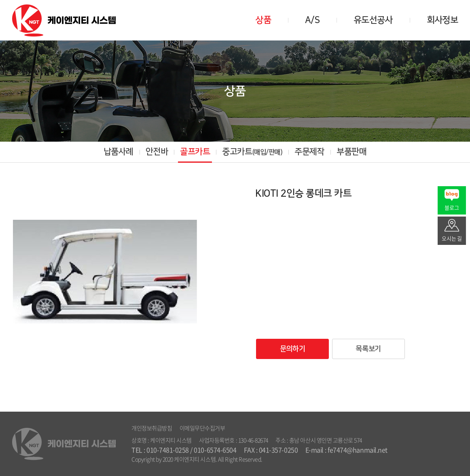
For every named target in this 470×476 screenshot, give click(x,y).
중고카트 (252, 152)
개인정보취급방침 (152, 428)
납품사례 (119, 152)
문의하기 (292, 349)
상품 (263, 20)
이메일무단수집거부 (202, 428)
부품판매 (351, 152)
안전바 (157, 152)
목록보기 (368, 349)
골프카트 (195, 152)
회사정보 (442, 20)
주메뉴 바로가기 (0, 0)
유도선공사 (373, 20)
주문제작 (309, 152)
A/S (312, 20)
